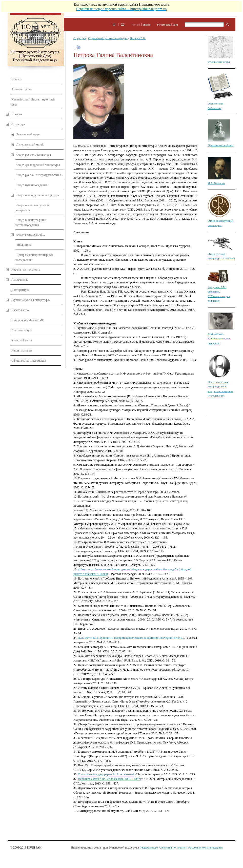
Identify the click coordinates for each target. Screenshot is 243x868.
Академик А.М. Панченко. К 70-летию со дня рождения (219, 292)
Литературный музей (30, 144)
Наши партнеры (22, 350)
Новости (17, 79)
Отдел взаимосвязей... (31, 235)
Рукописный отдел (28, 134)
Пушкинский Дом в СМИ (28, 320)
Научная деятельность (26, 270)
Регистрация (164, 25)
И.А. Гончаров (216, 183)
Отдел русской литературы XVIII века (221, 254)
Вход (175, 25)
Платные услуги (22, 330)
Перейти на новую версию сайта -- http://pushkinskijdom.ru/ (121, 9)
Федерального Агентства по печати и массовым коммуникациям (181, 848)
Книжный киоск (22, 340)
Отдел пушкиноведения (32, 185)
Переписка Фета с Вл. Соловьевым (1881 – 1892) (109, 779)
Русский (136, 25)
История (17, 114)
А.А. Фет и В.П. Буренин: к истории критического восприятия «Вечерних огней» (130, 638)
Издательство (20, 310)
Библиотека (24, 245)
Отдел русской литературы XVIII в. (39, 175)
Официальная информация (29, 361)
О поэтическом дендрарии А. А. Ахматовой (106, 774)
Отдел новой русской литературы (38, 195)
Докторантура (20, 290)
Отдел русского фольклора (34, 155)
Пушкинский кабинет (221, 145)
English (146, 25)
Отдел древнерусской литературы (38, 165)
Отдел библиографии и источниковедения (31, 222)
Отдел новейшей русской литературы (32, 208)
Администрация (22, 89)
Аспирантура (20, 280)
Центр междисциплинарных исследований (34, 257)
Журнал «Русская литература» (31, 300)
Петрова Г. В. (138, 38)
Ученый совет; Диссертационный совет (33, 102)
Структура (18, 124)
